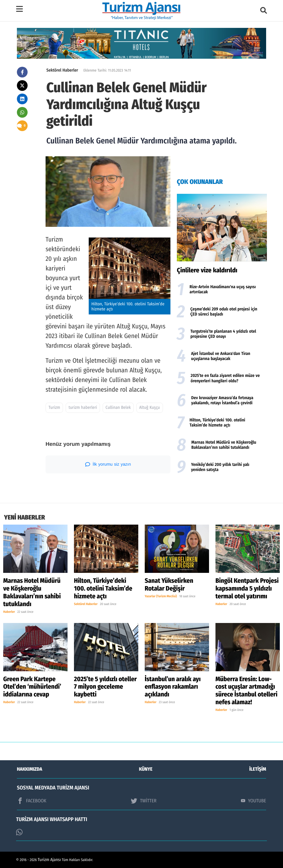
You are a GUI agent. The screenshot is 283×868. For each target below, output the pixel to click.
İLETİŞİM (258, 769)
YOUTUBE (254, 801)
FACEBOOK (32, 801)
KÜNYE (146, 769)
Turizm (54, 408)
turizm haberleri (83, 408)
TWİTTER (144, 801)
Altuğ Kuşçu (150, 408)
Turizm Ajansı (49, 860)
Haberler (9, 612)
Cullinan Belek (118, 408)
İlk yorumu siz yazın (108, 464)
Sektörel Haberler (62, 70)
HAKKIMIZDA (29, 769)
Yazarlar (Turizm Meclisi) (161, 596)
